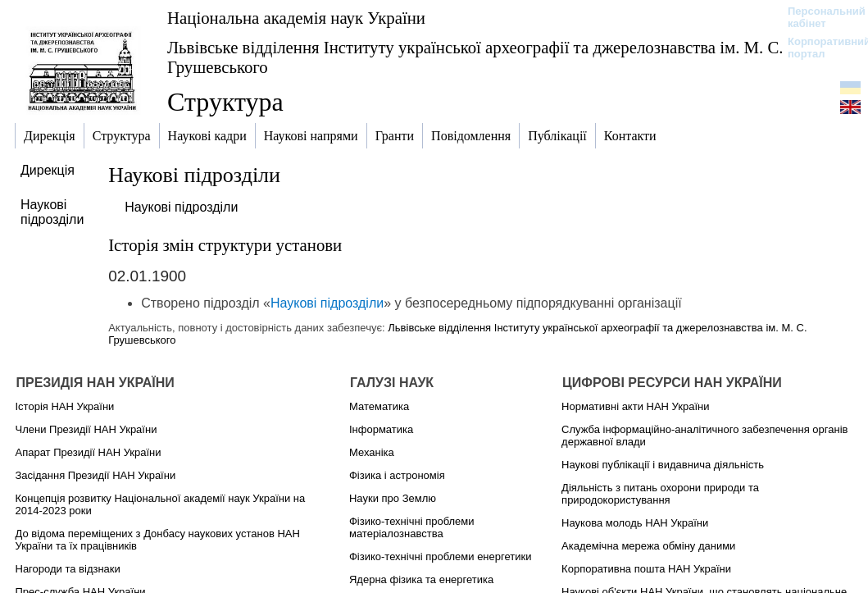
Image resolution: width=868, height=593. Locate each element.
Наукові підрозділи (181, 207)
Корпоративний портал (818, 48)
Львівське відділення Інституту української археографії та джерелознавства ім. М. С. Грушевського (475, 57)
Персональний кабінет (818, 17)
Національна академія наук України (296, 18)
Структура (225, 102)
